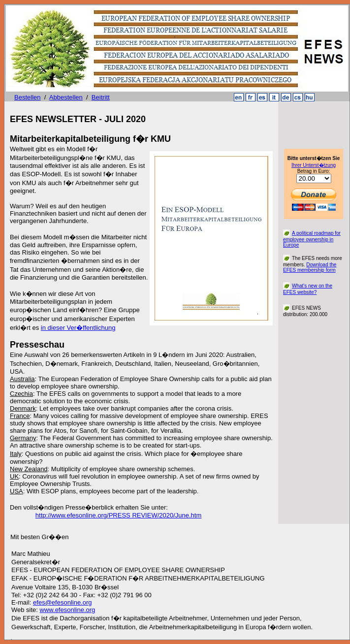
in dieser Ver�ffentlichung (78, 328)
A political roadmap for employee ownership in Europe (312, 239)
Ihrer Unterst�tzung (314, 165)
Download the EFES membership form (310, 267)
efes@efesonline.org (62, 602)
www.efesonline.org (68, 610)
